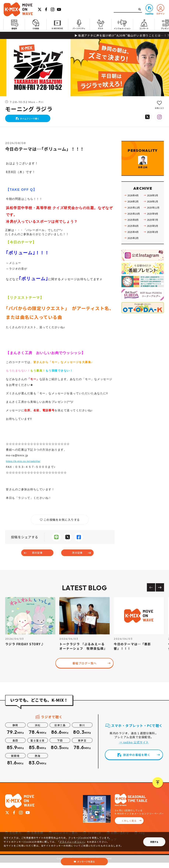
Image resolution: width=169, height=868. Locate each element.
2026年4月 (134, 209)
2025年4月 (134, 245)
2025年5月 (153, 239)
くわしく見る (129, 826)
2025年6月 (134, 239)
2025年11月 (154, 221)
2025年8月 (134, 233)
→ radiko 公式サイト (134, 748)
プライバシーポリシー (72, 842)
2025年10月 (135, 227)
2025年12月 (135, 221)
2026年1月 (153, 215)
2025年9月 (153, 227)
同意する (154, 842)
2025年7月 (153, 233)
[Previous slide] (151, 593)
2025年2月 (134, 251)
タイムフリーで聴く (32, 120)
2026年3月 (153, 209)
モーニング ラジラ (29, 109)
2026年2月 (134, 215)
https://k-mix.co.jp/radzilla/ (26, 465)
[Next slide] (160, 593)
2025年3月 (153, 245)
